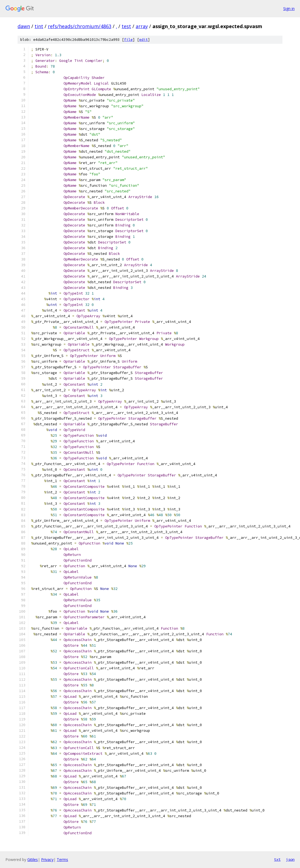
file (128, 40)
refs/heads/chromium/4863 (80, 26)
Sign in (289, 9)
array (142, 26)
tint (39, 26)
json (290, 859)
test (126, 26)
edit (144, 40)
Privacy (47, 859)
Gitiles (33, 859)
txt (277, 859)
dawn (24, 26)
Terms (62, 859)
